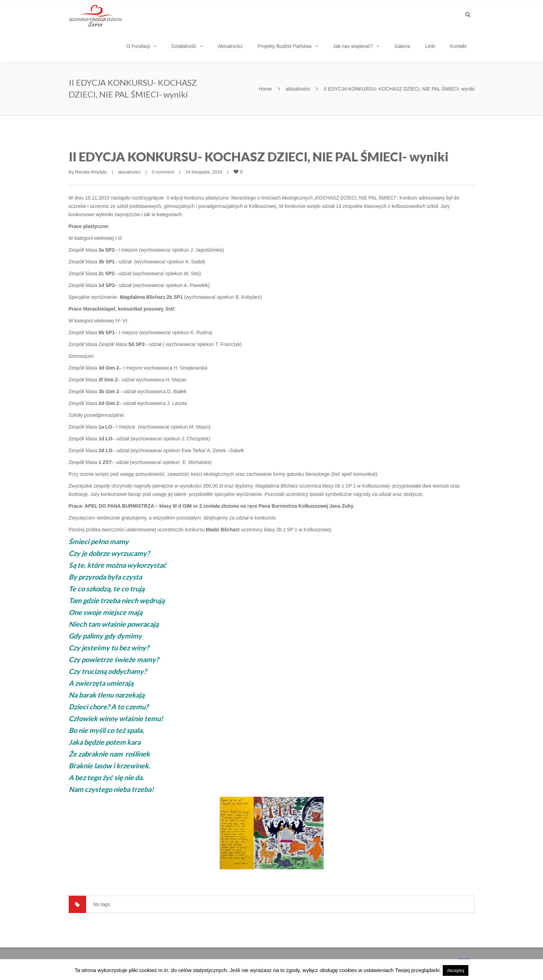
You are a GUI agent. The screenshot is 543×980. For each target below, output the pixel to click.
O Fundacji (138, 46)
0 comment (163, 172)
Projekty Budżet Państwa (285, 46)
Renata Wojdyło (91, 172)
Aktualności (230, 46)
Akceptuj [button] (456, 970)
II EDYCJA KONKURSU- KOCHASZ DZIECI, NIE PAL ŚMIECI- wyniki (259, 157)
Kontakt (458, 46)
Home (265, 89)
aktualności (298, 89)
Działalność (184, 46)
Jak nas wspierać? (353, 46)
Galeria (402, 46)
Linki (430, 46)
